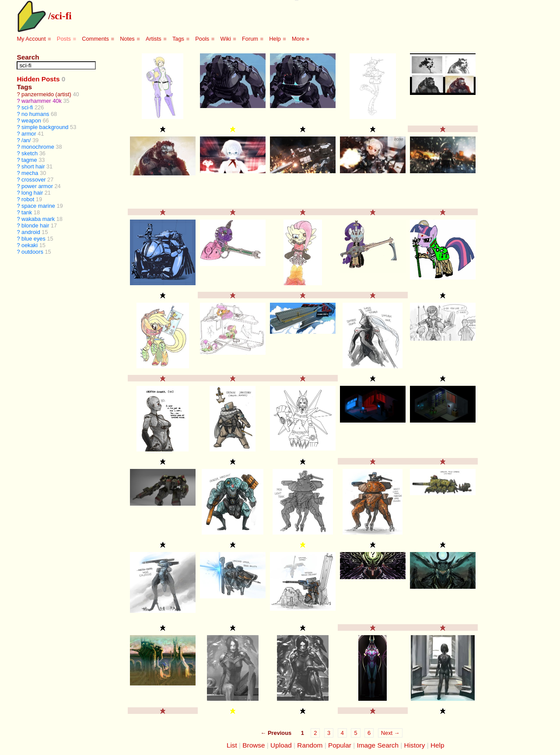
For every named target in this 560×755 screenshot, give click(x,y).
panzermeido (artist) (46, 94)
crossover (33, 180)
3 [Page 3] (329, 733)
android (31, 232)
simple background (45, 127)
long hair (32, 193)
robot (28, 199)
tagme (29, 160)
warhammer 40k (42, 101)
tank (27, 212)
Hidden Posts (38, 79)
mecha (30, 173)
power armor (37, 186)
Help (275, 39)
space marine (38, 206)
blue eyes (33, 239)
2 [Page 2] (315, 733)
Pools (202, 39)
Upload (281, 745)
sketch (30, 153)
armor (29, 134)
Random (310, 745)
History (415, 745)
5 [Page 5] (355, 733)
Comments (95, 39)
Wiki (226, 39)
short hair (33, 166)
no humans (35, 114)
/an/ (26, 140)
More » (301, 39)
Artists (154, 39)
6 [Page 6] (369, 733)
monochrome (38, 147)
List (232, 745)
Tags (178, 39)
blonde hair (35, 225)
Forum (250, 39)
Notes (127, 39)
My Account (31, 39)
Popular (340, 745)
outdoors (32, 252)
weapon (31, 121)
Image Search (378, 745)
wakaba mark (38, 219)
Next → (390, 733)
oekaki (30, 245)
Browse (254, 745)
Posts (64, 39)
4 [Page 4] (342, 733)
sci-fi (61, 16)
